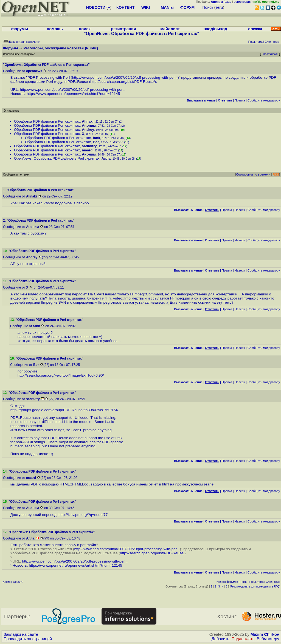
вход (228, 2)
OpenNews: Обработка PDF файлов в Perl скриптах (57, 158)
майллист (170, 29)
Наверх (240, 210)
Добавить (220, 639)
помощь (55, 29)
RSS (276, 174)
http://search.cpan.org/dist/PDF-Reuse (122, 82)
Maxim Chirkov (265, 634)
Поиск (208, 7)
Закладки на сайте (21, 634)
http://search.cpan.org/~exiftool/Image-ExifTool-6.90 (60, 375)
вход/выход (215, 29)
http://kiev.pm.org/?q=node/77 (83, 515)
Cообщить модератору (264, 100)
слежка (255, 29)
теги (219, 7)
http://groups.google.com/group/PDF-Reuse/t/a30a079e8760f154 (64, 410)
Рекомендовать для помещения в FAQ (255, 587)
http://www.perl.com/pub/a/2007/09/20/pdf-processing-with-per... (125, 77)
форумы (20, 29)
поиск (85, 29)
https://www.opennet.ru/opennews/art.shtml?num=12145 (73, 94)
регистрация (243, 2)
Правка (240, 100)
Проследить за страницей (28, 639)
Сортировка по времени (253, 174)
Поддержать (243, 639)
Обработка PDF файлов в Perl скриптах (47, 121)
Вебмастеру (268, 639)
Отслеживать (270, 54)
